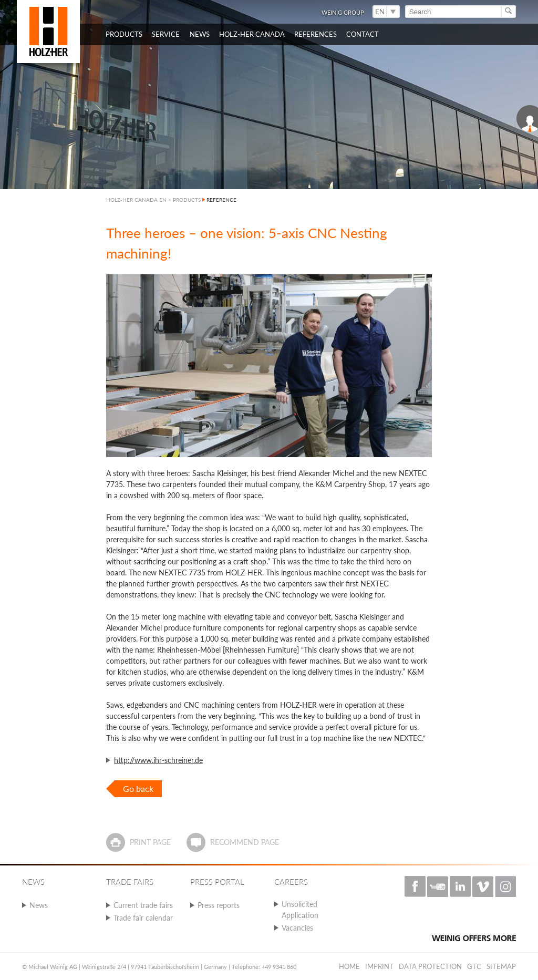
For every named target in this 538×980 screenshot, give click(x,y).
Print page (150, 842)
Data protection (430, 966)
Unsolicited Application (300, 910)
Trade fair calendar (143, 918)
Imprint (379, 966)
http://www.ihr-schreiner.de (158, 760)
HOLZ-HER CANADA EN (136, 200)
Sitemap (501, 966)
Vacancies (297, 928)
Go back (138, 788)
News (39, 905)
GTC (474, 966)
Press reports (219, 905)
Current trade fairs (143, 905)
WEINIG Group (343, 12)
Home (349, 966)
